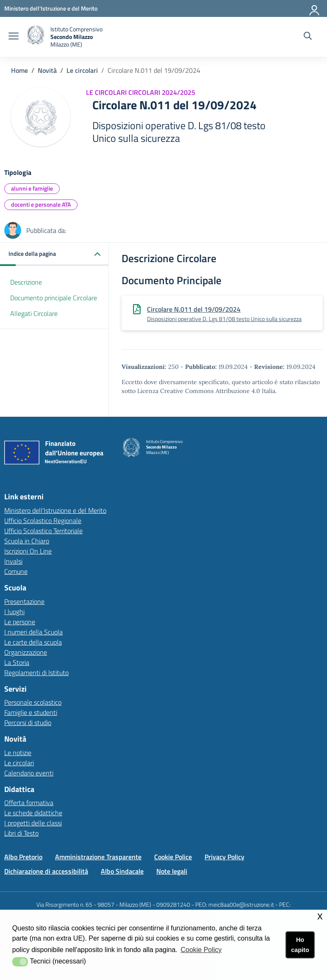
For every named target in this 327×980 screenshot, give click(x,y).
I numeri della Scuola (33, 632)
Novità (47, 70)
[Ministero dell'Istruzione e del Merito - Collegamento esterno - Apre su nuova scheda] (51, 8)
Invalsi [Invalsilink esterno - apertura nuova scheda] (13, 561)
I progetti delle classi (33, 823)
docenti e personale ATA (41, 204)
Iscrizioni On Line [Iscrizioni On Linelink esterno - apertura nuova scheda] (28, 551)
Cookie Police (173, 857)
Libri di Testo (21, 833)
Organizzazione (26, 652)
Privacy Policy (224, 857)
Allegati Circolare (34, 313)
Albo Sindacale (122, 871)
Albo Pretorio (23, 857)
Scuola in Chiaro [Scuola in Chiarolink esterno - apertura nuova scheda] (27, 541)
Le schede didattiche (33, 813)
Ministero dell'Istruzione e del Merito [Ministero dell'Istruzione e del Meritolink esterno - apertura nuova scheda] (55, 510)
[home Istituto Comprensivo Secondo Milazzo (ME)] (65, 37)
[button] (54, 254)
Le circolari (82, 70)
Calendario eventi (29, 773)
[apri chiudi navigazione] (14, 37)
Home (19, 70)
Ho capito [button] (300, 945)
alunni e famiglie (32, 188)
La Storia (17, 662)
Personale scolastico (33, 702)
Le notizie (18, 753)
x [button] (320, 916)
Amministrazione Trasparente (98, 857)
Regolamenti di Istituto (36, 673)
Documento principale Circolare (54, 298)
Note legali (172, 871)
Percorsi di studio (28, 723)
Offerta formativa (29, 803)
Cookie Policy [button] (201, 950)
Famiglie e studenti (31, 712)
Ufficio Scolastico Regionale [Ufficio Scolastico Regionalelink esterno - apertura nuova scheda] (43, 520)
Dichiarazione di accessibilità (46, 871)
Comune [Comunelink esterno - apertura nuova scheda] (16, 571)
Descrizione (26, 282)
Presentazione (24, 601)
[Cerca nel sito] (308, 37)
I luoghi (14, 612)
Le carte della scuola (33, 642)
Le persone (20, 622)
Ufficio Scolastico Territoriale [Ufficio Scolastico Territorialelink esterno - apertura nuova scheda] (43, 531)
